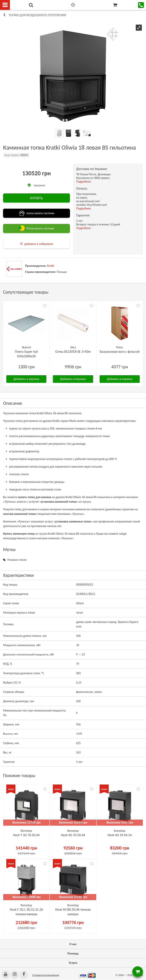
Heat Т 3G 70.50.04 (26, 835)
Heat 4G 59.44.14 (120, 835)
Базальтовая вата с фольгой (120, 352)
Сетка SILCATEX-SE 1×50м (73, 352)
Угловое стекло (17, 560)
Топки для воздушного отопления (37, 15)
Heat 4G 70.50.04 (73, 835)
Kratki (51, 266)
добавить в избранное (39, 244)
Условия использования (46, 975)
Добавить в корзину (26, 379)
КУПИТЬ (36, 198)
